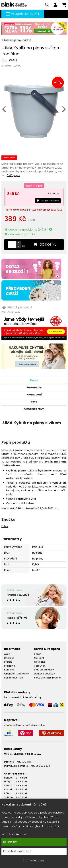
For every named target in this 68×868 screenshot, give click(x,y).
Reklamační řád (14, 678)
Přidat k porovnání (17, 307)
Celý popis (13, 175)
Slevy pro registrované (47, 678)
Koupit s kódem (48, 201)
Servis (38, 654)
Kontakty (9, 670)
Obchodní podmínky (16, 674)
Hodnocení (34, 395)
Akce (7, 654)
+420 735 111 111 (23, 762)
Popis (34, 380)
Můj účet (39, 658)
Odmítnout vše (34, 861)
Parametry (34, 387)
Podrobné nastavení (17, 851)
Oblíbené (40, 662)
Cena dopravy (34, 409)
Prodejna (10, 666)
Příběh (8, 662)
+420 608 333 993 (39, 766)
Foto (34, 402)
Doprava (9, 658)
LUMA (17, 66)
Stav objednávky (44, 670)
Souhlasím (11, 842)
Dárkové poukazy (44, 674)
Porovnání (40, 666)
